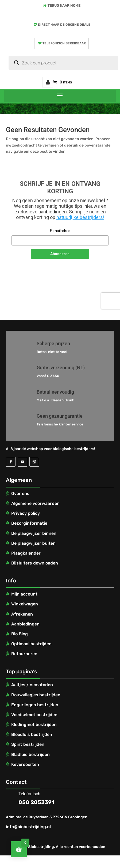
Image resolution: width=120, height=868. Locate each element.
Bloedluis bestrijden (32, 734)
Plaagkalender (26, 553)
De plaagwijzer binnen (34, 533)
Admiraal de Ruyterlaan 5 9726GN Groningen (47, 817)
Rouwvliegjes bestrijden (36, 695)
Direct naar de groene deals (64, 25)
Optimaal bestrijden (31, 644)
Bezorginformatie (29, 523)
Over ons (20, 493)
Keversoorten (25, 764)
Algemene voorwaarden (35, 503)
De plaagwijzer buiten (33, 543)
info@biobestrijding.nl (28, 827)
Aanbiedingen (25, 624)
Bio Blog (20, 634)
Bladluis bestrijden (30, 754)
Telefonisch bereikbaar (64, 43)
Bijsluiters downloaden (35, 563)
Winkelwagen (25, 604)
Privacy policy (26, 513)
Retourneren (24, 654)
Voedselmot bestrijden (34, 715)
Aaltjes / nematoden (32, 685)
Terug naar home (64, 5)
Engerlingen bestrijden (35, 705)
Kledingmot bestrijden (34, 725)
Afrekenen (22, 614)
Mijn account (48, 82)
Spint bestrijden (28, 744)
